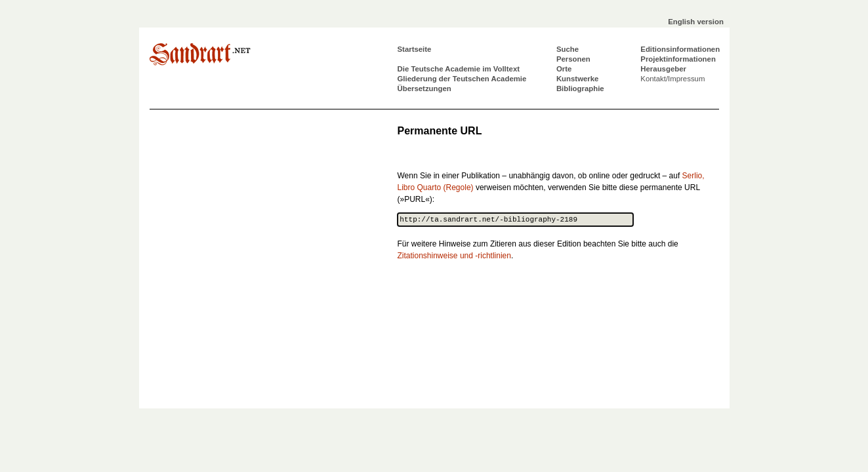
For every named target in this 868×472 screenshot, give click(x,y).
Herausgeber (663, 69)
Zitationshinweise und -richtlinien (454, 256)
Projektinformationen (678, 59)
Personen (573, 59)
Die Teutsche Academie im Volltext (459, 69)
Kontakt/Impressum (672, 79)
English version (696, 22)
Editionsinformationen (680, 49)
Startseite (415, 49)
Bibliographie (580, 88)
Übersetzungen (424, 88)
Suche (568, 49)
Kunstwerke (578, 79)
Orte (564, 69)
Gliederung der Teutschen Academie (462, 79)
